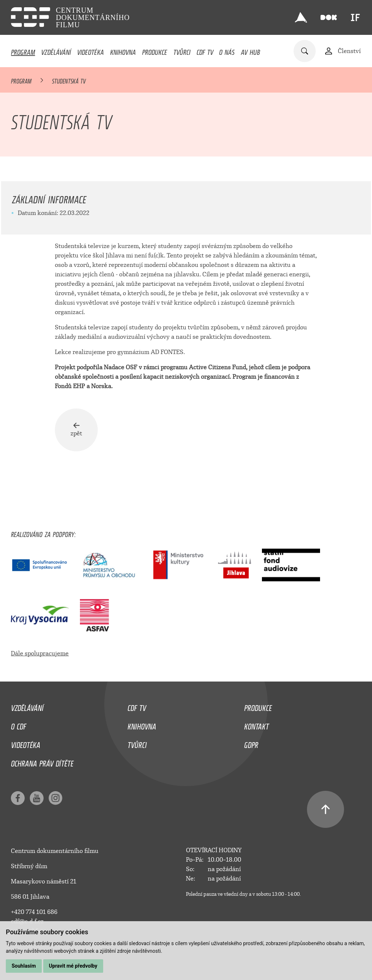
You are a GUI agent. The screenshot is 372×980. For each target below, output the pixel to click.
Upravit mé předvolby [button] (73, 966)
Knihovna (123, 50)
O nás (227, 50)
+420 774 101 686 (34, 912)
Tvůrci (182, 50)
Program (23, 50)
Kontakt (256, 725)
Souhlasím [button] (24, 966)
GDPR (251, 743)
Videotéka (90, 50)
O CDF (19, 725)
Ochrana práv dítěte (42, 762)
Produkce (155, 50)
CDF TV (205, 50)
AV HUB (250, 50)
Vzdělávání (56, 50)
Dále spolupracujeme (40, 653)
